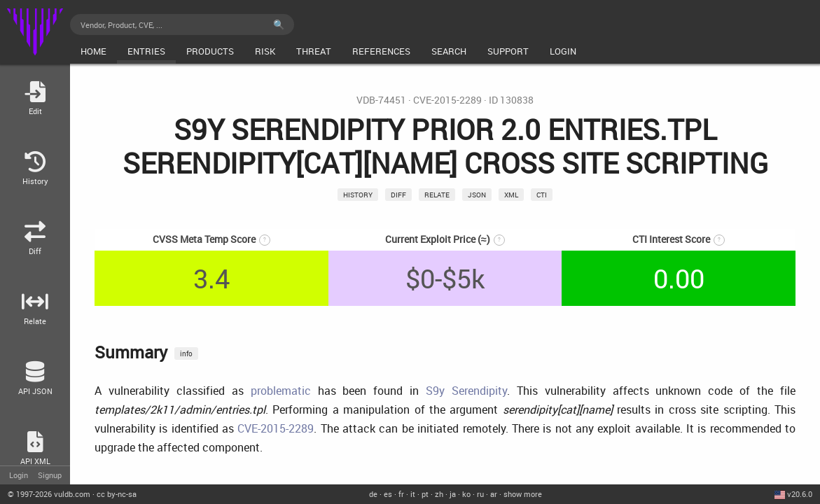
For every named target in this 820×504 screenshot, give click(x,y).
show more (523, 494)
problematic (281, 391)
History (358, 195)
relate (437, 195)
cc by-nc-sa (117, 494)
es (388, 494)
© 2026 (49, 494)
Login (19, 475)
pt (425, 494)
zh (439, 494)
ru (480, 494)
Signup (50, 475)
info (186, 353)
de (373, 494)
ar (494, 494)
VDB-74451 (381, 100)
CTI (542, 195)
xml (511, 195)
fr (401, 494)
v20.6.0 (800, 494)
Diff (398, 195)
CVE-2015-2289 (447, 100)
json (477, 195)
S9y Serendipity (466, 391)
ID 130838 (511, 100)
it (413, 494)
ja (453, 494)
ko (466, 494)
